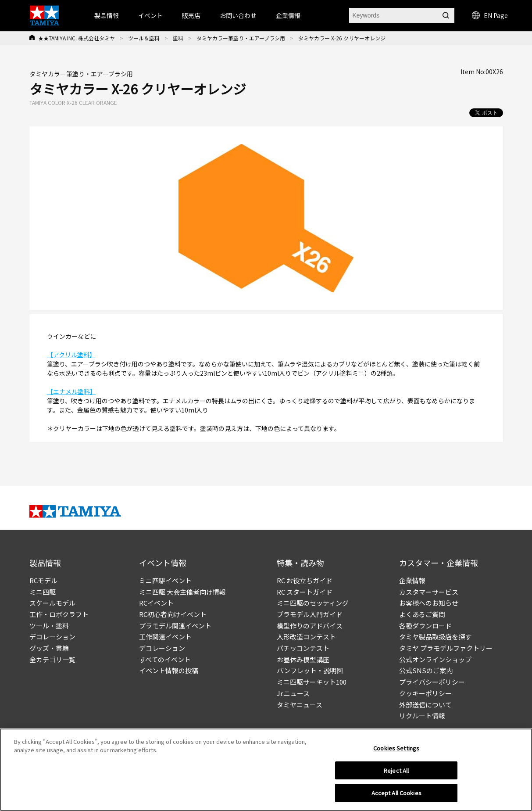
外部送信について (425, 705)
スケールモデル (52, 603)
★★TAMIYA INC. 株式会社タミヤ (77, 38)
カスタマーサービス (429, 592)
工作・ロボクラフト (59, 614)
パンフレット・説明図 (310, 670)
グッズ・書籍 (49, 648)
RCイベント (156, 603)
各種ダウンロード (425, 626)
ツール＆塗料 (144, 38)
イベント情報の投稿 (169, 670)
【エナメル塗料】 (71, 391)
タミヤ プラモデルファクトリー (446, 648)
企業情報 (412, 580)
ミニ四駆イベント (165, 580)
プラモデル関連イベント (175, 626)
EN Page (490, 15)
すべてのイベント (165, 659)
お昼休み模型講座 (303, 659)
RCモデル (43, 580)
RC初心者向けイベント (173, 614)
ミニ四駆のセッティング (313, 603)
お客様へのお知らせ (429, 603)
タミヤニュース (300, 705)
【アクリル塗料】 (71, 355)
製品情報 (107, 15)
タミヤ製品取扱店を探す (435, 637)
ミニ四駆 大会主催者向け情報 (182, 592)
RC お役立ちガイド (305, 580)
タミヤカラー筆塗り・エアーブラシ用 (241, 38)
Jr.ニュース (293, 693)
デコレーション (52, 637)
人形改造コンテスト (306, 637)
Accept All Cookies (396, 796)
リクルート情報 (422, 716)
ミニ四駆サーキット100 (312, 682)
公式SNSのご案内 (426, 670)
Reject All (396, 773)
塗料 (178, 38)
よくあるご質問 (422, 614)
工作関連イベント (165, 637)
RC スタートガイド (305, 592)
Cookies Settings (396, 751)
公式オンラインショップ (435, 659)
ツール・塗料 (49, 626)
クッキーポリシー (425, 693)
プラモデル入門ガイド (310, 614)
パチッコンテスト (303, 648)
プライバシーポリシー (432, 682)
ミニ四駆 (43, 592)
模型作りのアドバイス (310, 626)
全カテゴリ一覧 (52, 659)
